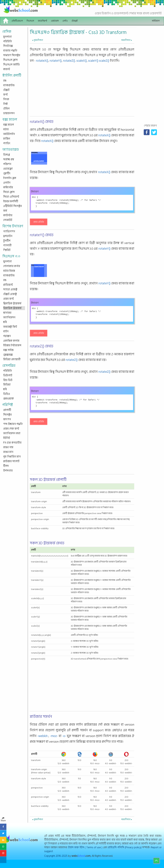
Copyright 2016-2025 (56, 856)
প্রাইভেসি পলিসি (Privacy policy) (125, 847)
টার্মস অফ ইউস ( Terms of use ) (85, 847)
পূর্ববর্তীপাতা (38, 40)
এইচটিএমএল (17, 21)
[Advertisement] (82, 93)
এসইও (65, 21)
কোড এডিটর (39, 222)
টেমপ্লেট (75, 21)
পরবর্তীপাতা (126, 40)
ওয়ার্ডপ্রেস (55, 21)
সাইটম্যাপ (156, 21)
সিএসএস (30, 21)
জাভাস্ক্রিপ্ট (42, 21)
